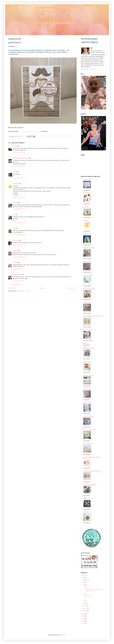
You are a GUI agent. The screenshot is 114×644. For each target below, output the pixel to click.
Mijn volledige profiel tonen (88, 69)
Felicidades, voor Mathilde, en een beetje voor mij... (93, 590)
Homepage (42, 288)
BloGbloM (86, 512)
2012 (82, 621)
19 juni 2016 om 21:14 (19, 281)
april (84, 603)
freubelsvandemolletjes (90, 485)
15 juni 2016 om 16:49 (19, 152)
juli (83, 582)
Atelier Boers (87, 498)
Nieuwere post (13, 288)
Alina (15, 228)
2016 (82, 578)
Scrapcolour (87, 193)
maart (84, 606)
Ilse (14, 215)
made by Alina (87, 389)
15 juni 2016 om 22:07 (19, 223)
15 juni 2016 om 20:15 (19, 166)
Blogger (63, 635)
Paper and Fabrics (88, 416)
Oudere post (71, 288)
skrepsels (86, 207)
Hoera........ (87, 587)
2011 (82, 623)
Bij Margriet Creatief (89, 348)
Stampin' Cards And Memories (92, 471)
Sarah (15, 172)
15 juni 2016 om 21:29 (19, 197)
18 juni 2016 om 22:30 (19, 269)
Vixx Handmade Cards (90, 430)
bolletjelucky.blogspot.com (21, 158)
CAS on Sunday (88, 179)
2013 (82, 619)
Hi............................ (89, 598)
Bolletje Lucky (87, 302)
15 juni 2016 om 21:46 (19, 209)
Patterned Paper (88, 330)
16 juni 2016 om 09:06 (19, 235)
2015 (82, 614)
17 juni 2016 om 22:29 (19, 257)
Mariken (15, 203)
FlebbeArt (86, 343)
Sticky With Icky (88, 444)
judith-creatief (87, 362)
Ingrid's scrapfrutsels (89, 289)
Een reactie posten (16, 284)
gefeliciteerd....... (89, 596)
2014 (82, 616)
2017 (82, 575)
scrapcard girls (87, 261)
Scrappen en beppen (89, 248)
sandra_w (16, 240)
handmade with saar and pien (92, 457)
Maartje (15, 146)
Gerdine (15, 262)
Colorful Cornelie (88, 275)
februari (85, 608)
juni (83, 585)
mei (83, 601)
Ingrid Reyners (17, 274)
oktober (85, 580)
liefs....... (86, 593)
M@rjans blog (87, 234)
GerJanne (16, 184)
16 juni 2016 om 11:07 (19, 245)
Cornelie (16, 250)
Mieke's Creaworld (88, 375)
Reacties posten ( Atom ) (24, 291)
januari (84, 611)
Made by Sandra (88, 403)
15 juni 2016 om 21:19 (19, 178)
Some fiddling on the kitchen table (93, 316)
